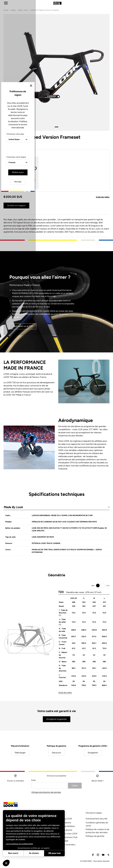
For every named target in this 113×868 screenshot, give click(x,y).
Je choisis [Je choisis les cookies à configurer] (34, 853)
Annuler (68, 460)
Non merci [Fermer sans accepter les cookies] (13, 853)
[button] (6, 863)
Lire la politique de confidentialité (19, 844)
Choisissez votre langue (32, 446)
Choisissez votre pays (31, 426)
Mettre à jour (48, 460)
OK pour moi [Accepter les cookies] (55, 853)
